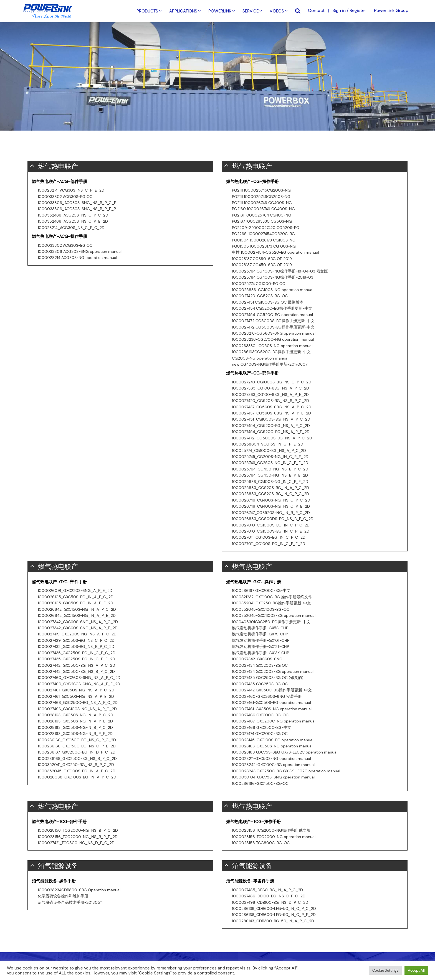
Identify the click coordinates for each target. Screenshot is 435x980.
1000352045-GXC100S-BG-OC (261, 609)
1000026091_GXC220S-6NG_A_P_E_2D (75, 590)
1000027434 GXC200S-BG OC (260, 665)
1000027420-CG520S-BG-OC (260, 296)
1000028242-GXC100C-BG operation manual (273, 765)
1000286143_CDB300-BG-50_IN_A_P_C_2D (273, 921)
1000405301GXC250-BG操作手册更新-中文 (271, 622)
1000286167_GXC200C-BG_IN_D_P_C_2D (77, 752)
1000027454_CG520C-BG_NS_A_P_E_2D (271, 432)
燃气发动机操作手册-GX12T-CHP (261, 646)
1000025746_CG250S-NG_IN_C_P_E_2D (270, 463)
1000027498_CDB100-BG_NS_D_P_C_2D (270, 902)
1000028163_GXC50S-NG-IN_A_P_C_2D (75, 715)
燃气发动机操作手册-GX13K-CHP (261, 653)
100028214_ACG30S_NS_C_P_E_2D (71, 190)
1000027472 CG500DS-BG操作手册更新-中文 (273, 321)
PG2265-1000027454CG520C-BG (263, 234)
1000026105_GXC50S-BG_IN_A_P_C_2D (76, 597)
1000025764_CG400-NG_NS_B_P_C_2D (270, 469)
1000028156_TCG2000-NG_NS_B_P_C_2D (78, 830)
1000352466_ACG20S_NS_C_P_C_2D (73, 215)
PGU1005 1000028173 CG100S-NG (264, 246)
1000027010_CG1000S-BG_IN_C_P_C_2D (271, 525)
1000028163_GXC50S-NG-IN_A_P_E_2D (75, 721)
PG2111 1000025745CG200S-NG (261, 190)
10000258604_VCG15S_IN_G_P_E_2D (268, 444)
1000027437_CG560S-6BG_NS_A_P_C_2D (272, 407)
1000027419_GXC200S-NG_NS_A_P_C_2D (77, 634)
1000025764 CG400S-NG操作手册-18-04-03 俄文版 (280, 271)
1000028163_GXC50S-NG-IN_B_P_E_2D (75, 734)
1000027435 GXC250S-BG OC (260, 684)
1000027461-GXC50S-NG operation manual (272, 709)
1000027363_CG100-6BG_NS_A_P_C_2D (270, 388)
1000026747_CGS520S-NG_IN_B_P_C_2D (271, 513)
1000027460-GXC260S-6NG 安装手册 (267, 696)
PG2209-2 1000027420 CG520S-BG (266, 228)
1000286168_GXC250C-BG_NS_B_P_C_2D (77, 758)
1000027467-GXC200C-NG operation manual (274, 721)
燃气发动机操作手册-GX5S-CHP (260, 628)
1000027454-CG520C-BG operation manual (272, 315)
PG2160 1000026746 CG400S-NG (263, 209)
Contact (316, 10)
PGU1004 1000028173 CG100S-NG (264, 240)
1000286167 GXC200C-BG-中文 (261, 590)
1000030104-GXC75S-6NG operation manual (273, 777)
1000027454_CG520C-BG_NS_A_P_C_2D (271, 426)
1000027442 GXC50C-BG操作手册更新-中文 (272, 690)
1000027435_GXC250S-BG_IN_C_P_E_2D (76, 659)
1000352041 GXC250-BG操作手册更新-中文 (271, 603)
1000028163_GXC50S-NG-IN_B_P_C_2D (75, 727)
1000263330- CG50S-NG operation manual (272, 346)
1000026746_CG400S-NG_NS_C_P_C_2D (271, 500)
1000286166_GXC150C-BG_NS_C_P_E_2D (77, 746)
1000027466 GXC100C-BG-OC (260, 715)
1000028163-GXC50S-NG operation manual (272, 746)
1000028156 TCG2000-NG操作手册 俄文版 (271, 830)
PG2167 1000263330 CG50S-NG (262, 221)
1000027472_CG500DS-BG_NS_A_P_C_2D (272, 438)
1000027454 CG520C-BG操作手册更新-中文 (272, 308)
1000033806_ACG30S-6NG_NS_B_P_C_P (77, 203)
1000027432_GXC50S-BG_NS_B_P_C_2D (76, 646)
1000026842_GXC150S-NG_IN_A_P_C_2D (77, 609)
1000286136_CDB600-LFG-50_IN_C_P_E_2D (274, 915)
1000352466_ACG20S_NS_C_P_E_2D (73, 221)
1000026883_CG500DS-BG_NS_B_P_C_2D (273, 519)
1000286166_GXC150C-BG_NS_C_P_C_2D (77, 740)
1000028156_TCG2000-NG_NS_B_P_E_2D (78, 837)
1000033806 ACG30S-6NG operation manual (80, 251)
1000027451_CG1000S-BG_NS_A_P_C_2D (271, 419)
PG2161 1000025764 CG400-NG (262, 215)
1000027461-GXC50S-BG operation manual (271, 702)
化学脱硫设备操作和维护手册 (63, 896)
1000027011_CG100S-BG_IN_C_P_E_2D (269, 544)
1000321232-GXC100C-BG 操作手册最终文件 (272, 597)
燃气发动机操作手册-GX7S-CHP (260, 634)
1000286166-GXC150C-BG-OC (260, 783)
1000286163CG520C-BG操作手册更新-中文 (271, 352)
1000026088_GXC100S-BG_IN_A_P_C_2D (77, 777)
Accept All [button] (416, 970)
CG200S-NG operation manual (260, 358)
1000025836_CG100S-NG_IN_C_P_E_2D (270, 482)
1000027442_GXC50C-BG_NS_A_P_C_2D (76, 665)
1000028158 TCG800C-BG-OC (261, 843)
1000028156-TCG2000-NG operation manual (274, 837)
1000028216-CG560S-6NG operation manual (274, 333)
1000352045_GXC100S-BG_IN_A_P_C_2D (77, 771)
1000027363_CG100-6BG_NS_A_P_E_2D (270, 394)
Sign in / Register (349, 10)
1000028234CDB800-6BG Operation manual (79, 890)
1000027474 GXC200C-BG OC (260, 734)
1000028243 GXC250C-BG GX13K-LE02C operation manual (286, 771)
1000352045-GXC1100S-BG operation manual (274, 615)
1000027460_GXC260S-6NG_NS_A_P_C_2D (79, 678)
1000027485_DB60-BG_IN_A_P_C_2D (267, 890)
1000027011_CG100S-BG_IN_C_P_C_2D (269, 537)
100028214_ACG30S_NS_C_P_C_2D (71, 228)
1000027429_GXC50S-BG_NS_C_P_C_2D (76, 640)
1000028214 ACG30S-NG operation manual (77, 258)
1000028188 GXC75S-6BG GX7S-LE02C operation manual (285, 752)
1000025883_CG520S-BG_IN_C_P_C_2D (270, 494)
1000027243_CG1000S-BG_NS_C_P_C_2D (272, 382)
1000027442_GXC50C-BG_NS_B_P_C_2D (76, 671)
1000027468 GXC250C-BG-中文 (262, 727)
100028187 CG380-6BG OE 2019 (262, 259)
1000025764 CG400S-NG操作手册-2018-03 (273, 277)
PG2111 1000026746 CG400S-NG (262, 203)
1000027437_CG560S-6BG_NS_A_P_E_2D (271, 413)
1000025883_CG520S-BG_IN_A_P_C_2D (270, 488)
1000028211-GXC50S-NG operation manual (271, 758)
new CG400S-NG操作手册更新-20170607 (270, 364)
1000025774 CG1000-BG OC (259, 284)
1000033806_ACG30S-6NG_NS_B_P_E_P (77, 209)
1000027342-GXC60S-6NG (257, 659)
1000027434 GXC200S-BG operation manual (273, 671)
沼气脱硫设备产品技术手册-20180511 (70, 902)
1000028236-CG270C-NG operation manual (273, 339)
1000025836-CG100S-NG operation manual (273, 290)
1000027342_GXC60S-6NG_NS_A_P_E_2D (78, 628)
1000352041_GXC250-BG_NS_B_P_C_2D (76, 765)
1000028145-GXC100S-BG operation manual (273, 740)
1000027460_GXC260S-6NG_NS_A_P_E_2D (79, 684)
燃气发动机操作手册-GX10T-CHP (261, 640)
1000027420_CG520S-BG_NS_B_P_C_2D (270, 401)
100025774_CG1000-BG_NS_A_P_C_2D (269, 450)
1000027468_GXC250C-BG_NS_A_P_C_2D (78, 702)
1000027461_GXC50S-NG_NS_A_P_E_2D (76, 696)
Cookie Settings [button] (385, 970)
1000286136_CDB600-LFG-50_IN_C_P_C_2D (274, 908)
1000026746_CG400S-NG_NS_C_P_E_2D (271, 506)
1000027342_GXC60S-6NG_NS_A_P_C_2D (78, 622)
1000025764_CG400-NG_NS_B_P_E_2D (270, 475)
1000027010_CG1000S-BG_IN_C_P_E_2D (271, 531)
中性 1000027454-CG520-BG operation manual (275, 252)
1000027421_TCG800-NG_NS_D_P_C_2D (76, 843)
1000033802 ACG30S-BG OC (65, 197)
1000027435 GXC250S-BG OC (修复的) (268, 678)
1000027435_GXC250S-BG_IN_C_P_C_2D (77, 653)
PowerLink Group (391, 10)
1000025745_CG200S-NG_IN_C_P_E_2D (270, 457)
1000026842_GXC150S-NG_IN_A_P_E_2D (77, 615)
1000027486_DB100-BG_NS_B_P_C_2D (269, 896)
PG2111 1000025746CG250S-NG (261, 197)
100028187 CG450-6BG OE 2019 (262, 265)
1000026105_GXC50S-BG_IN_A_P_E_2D (75, 603)
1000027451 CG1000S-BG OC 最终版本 (268, 302)
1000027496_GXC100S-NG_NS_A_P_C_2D (77, 709)
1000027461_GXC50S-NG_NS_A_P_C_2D (76, 690)
